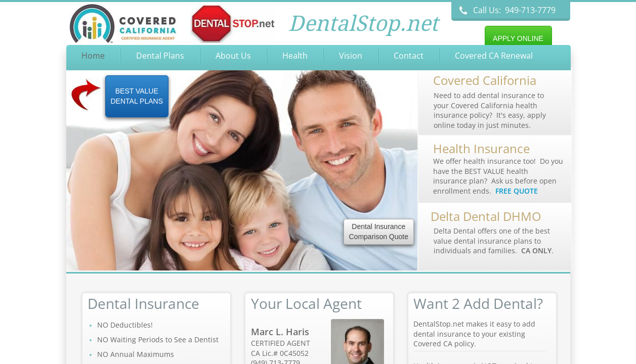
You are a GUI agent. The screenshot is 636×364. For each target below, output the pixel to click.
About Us (233, 56)
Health (295, 56)
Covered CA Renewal (494, 56)
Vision (351, 56)
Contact (409, 56)
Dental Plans (160, 56)
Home (93, 56)
